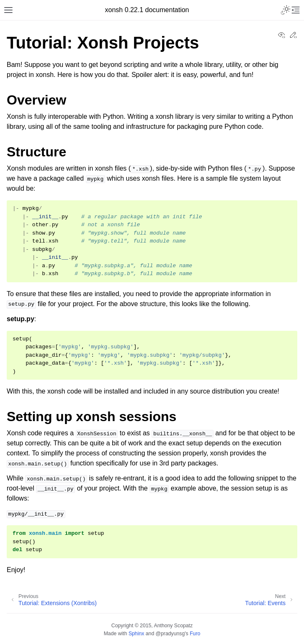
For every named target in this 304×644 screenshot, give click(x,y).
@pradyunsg (170, 634)
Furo (195, 634)
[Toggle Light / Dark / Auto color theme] (286, 10)
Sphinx (136, 634)
